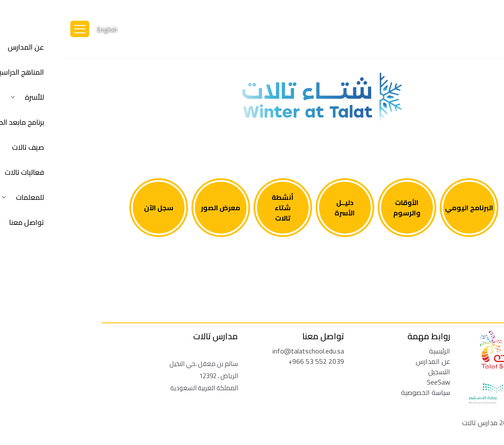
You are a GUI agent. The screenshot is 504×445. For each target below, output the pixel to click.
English (45, 29)
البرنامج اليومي (407, 208)
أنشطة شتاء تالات (221, 208)
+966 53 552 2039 (255, 361)
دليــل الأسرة (283, 208)
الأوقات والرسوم (345, 208)
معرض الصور (159, 208)
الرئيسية (378, 351)
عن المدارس (371, 361)
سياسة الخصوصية (364, 392)
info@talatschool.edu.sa (247, 351)
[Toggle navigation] (18, 29)
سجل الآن (97, 208)
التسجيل (377, 372)
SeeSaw (377, 382)
